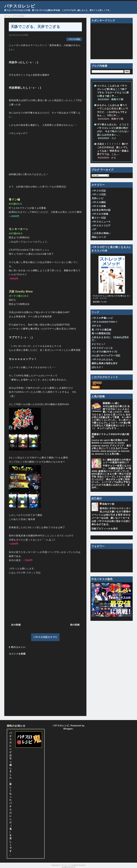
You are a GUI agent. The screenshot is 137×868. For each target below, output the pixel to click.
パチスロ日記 (74, 39)
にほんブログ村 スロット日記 (25, 573)
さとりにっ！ (99, 344)
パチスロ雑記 (99, 202)
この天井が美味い (101, 233)
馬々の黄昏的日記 (101, 333)
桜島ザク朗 (108, 504)
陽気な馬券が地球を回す (105, 363)
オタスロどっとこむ (102, 348)
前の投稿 (75, 625)
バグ (94, 229)
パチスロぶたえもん (102, 359)
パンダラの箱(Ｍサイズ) (104, 352)
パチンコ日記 (99, 194)
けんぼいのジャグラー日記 (106, 356)
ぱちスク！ (98, 367)
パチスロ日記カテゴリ (45, 637)
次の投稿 (16, 625)
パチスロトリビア (101, 226)
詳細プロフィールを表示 (105, 529)
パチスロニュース (101, 222)
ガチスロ (96, 326)
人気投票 (35, 75)
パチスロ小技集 (100, 214)
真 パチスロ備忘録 (102, 330)
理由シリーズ (99, 237)
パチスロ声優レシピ (102, 318)
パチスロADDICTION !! (104, 322)
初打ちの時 (29, 100)
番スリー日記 (99, 218)
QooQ (73, 867)
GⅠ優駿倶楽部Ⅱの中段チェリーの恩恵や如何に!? (117, 461)
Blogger (68, 729)
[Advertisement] (45, 598)
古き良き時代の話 (101, 210)
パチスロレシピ (20, 6)
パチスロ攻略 (99, 206)
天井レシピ (98, 198)
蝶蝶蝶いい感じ (111, 403)
